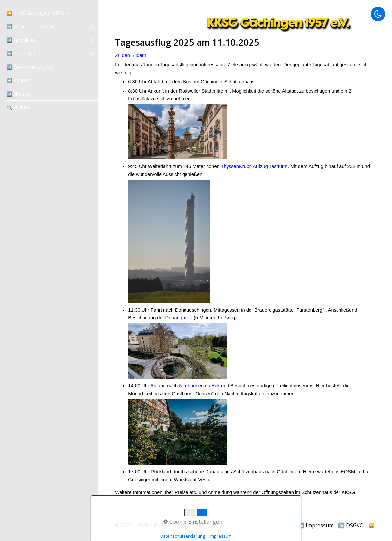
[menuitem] (49, 13)
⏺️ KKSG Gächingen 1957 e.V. (38, 13)
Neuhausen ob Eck (199, 386)
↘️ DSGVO (351, 525)
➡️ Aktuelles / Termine (31, 26)
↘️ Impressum (316, 525)
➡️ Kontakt (18, 80)
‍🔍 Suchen (18, 107)
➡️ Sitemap (19, 94)
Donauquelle (179, 318)
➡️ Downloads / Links (30, 67)
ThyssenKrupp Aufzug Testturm (254, 166)
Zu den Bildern (131, 55)
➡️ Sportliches (22, 40)
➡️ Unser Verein (23, 53)
